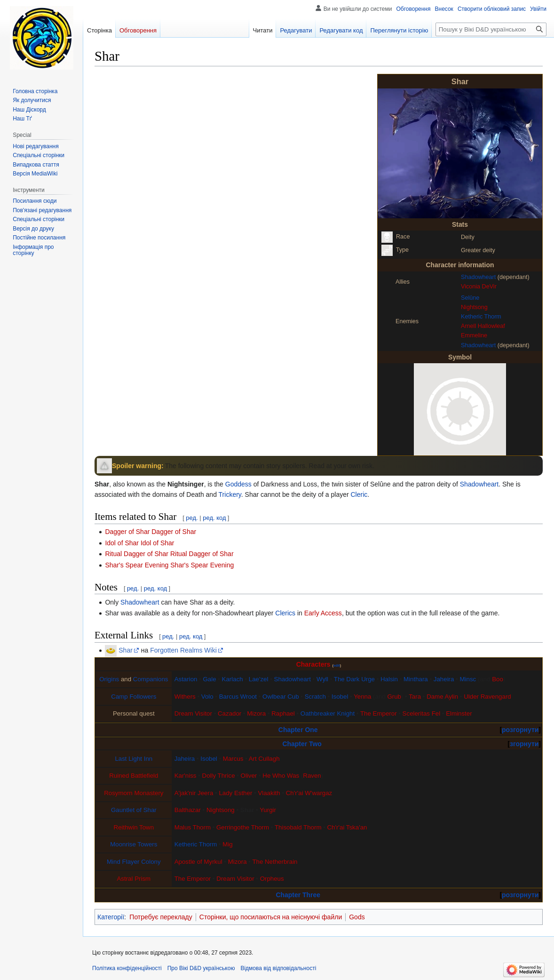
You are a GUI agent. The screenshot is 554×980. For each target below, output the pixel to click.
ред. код (214, 518)
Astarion (186, 679)
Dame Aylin (442, 697)
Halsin (389, 679)
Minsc (468, 679)
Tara (415, 697)
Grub (394, 697)
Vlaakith (269, 793)
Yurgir (268, 810)
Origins (109, 679)
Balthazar (188, 810)
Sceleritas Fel (422, 713)
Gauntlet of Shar (134, 810)
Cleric (359, 494)
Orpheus (272, 879)
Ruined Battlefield (134, 776)
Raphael (283, 713)
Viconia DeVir (479, 287)
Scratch (315, 697)
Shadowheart (478, 277)
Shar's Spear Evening (202, 565)
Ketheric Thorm (481, 317)
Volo (207, 697)
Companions (151, 679)
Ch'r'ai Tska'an (347, 827)
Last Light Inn (134, 759)
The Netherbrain (275, 862)
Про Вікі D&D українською (201, 968)
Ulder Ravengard (487, 697)
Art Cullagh (264, 759)
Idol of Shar (158, 543)
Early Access (323, 613)
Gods (357, 917)
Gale (209, 679)
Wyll (322, 679)
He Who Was (281, 776)
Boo (498, 679)
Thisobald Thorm (298, 827)
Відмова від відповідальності (278, 968)
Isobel (340, 697)
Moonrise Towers (134, 844)
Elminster (459, 713)
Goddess (238, 484)
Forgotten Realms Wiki (183, 650)
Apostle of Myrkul (198, 862)
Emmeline (474, 335)
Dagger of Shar (174, 532)
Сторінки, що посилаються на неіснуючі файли (271, 917)
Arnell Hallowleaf (483, 326)
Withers (185, 697)
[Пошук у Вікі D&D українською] (491, 29)
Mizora (256, 713)
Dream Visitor (193, 713)
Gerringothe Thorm (243, 827)
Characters (313, 664)
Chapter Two (302, 744)
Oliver (249, 776)
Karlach (233, 679)
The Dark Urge (354, 679)
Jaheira (444, 679)
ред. (192, 518)
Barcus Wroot (238, 697)
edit (337, 665)
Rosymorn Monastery (134, 793)
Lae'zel (259, 679)
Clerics (285, 613)
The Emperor (379, 713)
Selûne (470, 298)
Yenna (362, 697)
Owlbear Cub (281, 697)
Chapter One (298, 730)
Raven (312, 776)
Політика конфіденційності (127, 968)
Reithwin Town (134, 827)
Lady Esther (235, 793)
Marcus (233, 759)
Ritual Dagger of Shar (202, 554)
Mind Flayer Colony (134, 862)
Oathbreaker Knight (328, 713)
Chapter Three (298, 895)
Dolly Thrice (219, 776)
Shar (126, 650)
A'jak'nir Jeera (194, 793)
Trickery (230, 494)
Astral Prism (134, 879)
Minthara (416, 679)
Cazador (230, 713)
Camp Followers (134, 697)
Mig (227, 844)
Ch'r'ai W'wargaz (309, 793)
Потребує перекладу (161, 917)
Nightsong (474, 307)
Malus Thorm (193, 827)
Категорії (111, 917)
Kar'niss (186, 776)
